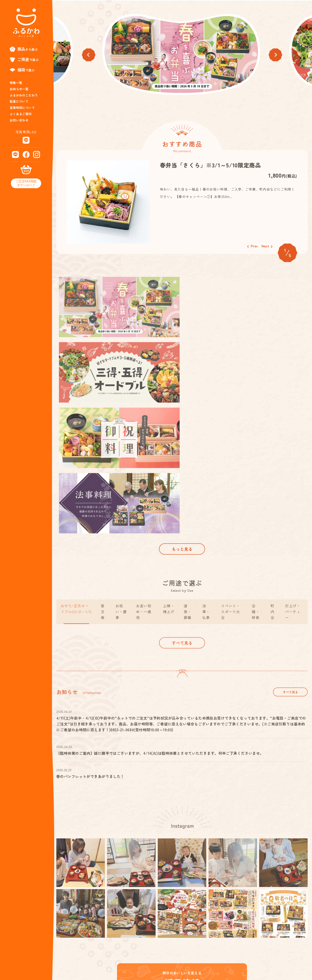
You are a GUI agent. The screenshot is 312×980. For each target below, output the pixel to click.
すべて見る (182, 522)
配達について (19, 101)
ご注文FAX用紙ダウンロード (26, 183)
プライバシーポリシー (293, 958)
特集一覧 (16, 83)
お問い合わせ (19, 120)
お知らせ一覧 (19, 89)
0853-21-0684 (99, 967)
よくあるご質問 (21, 114)
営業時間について (22, 108)
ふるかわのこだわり (24, 95)
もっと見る (182, 418)
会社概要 (224, 958)
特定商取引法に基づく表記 (254, 958)
